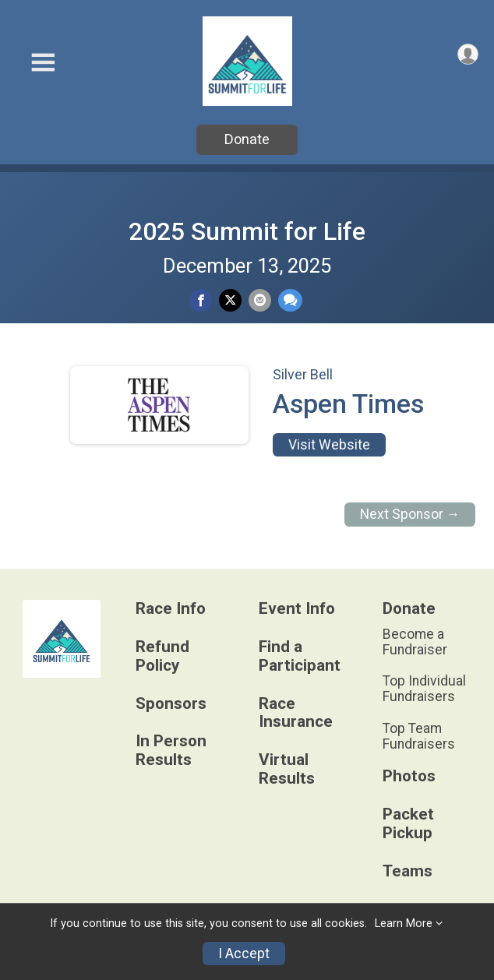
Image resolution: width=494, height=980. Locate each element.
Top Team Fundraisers (419, 736)
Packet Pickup (408, 824)
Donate (247, 139)
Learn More (404, 924)
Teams (408, 871)
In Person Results (171, 751)
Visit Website (329, 445)
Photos (409, 776)
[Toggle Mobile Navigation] (43, 63)
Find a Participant (300, 656)
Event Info (297, 609)
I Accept (244, 954)
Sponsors (171, 704)
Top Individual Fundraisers (424, 689)
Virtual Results (287, 769)
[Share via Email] (260, 300)
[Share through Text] (290, 300)
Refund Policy (162, 656)
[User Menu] (468, 54)
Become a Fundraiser (415, 642)
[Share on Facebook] (201, 300)
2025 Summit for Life (247, 231)
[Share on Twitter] (230, 300)
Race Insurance (296, 713)
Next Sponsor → (410, 514)
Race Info (171, 609)
